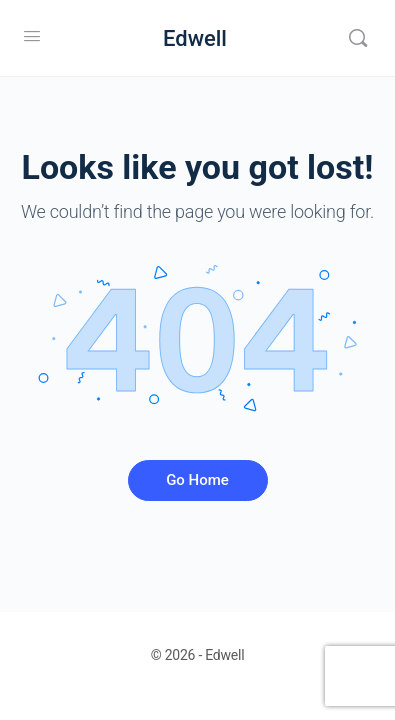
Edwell (195, 38)
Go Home (197, 480)
